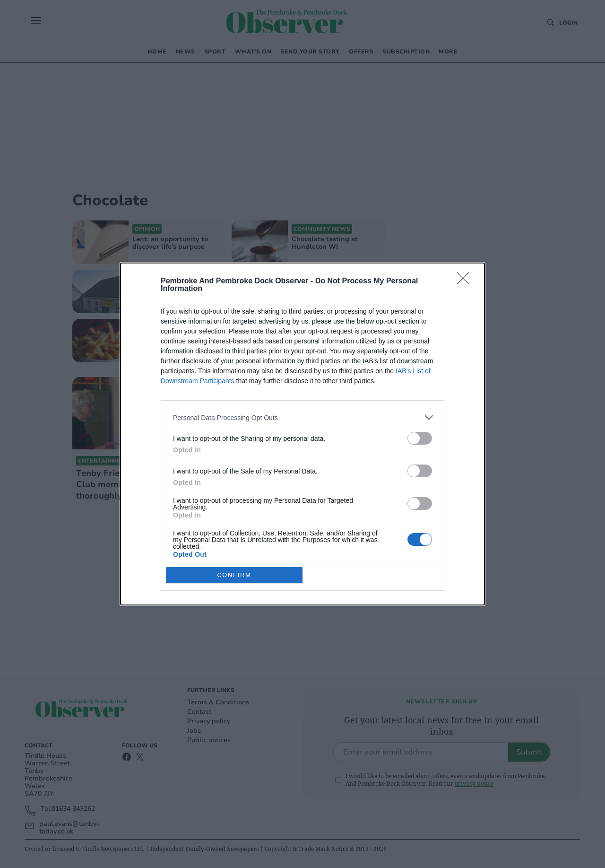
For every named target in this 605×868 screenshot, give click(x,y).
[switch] (420, 438)
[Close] (466, 281)
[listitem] (302, 417)
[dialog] (302, 434)
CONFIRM (234, 575)
